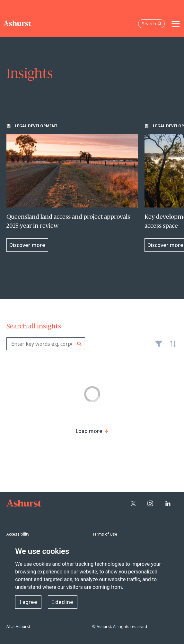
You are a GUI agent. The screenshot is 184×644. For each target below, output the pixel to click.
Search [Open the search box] (152, 24)
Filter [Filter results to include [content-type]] (159, 346)
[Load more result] (89, 431)
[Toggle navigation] (176, 24)
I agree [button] (28, 602)
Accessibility (18, 534)
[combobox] (46, 344)
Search (79, 344)
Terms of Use (105, 534)
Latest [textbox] (171, 347)
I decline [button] (63, 602)
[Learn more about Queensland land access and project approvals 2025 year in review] (72, 188)
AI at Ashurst (18, 627)
